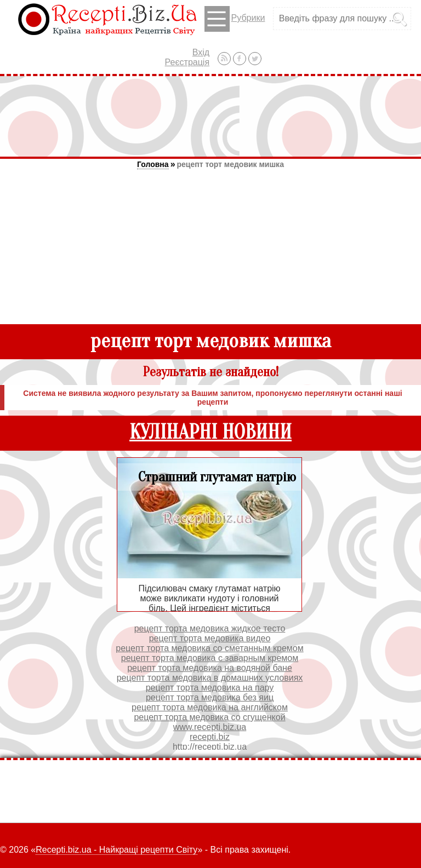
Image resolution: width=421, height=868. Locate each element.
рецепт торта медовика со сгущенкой (209, 717)
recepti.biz (210, 737)
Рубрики (235, 19)
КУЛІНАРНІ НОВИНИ (210, 432)
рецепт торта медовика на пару (210, 688)
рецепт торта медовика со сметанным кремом (209, 648)
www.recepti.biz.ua (210, 727)
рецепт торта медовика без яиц (210, 697)
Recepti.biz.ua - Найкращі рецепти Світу (116, 850)
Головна (153, 164)
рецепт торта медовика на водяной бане (210, 668)
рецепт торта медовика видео (210, 638)
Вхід (201, 52)
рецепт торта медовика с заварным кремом (210, 658)
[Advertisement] (210, 116)
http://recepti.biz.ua (210, 747)
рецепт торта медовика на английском (210, 707)
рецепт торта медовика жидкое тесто (210, 628)
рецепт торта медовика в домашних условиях (210, 678)
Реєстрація (187, 62)
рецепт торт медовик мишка (231, 164)
